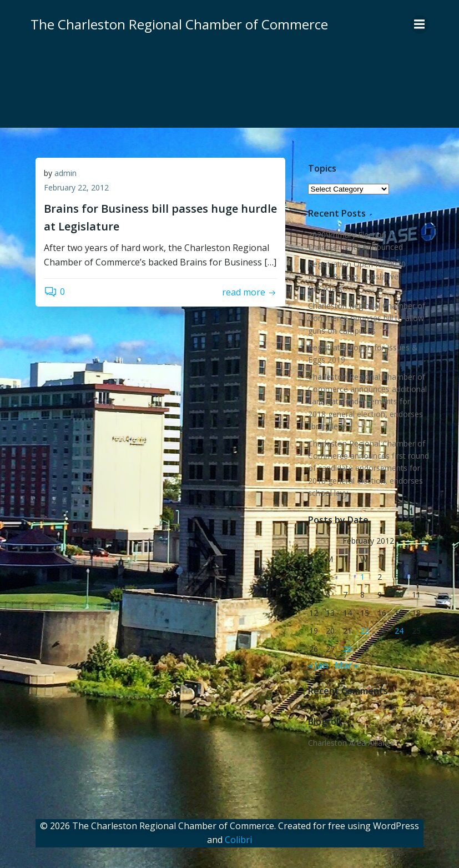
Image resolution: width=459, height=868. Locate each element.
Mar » (346, 665)
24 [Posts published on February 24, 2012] (399, 630)
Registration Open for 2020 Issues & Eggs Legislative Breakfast (356, 276)
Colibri (238, 839)
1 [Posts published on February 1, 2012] (362, 576)
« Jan (317, 665)
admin (65, 174)
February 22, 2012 (76, 188)
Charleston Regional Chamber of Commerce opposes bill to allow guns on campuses (366, 318)
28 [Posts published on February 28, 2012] (347, 648)
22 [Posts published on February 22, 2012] (365, 630)
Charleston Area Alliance (351, 742)
